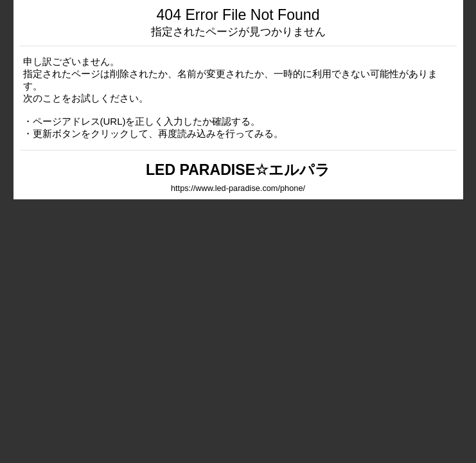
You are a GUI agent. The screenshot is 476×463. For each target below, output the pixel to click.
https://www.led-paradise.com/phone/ (238, 188)
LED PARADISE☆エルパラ (238, 170)
